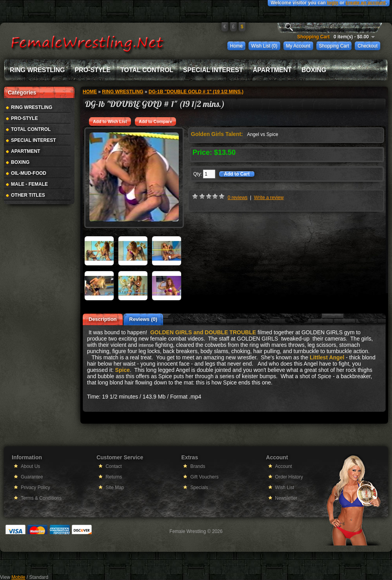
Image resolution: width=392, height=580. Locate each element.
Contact (113, 466)
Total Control (147, 70)
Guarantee (32, 477)
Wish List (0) (264, 46)
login (333, 3)
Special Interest (213, 70)
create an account (366, 3)
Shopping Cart (334, 46)
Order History (289, 477)
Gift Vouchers (204, 477)
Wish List (285, 488)
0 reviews (238, 198)
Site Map (115, 488)
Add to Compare (156, 121)
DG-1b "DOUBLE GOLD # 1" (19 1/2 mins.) (196, 92)
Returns (114, 477)
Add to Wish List (110, 121)
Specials (199, 488)
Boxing (314, 70)
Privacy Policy (35, 488)
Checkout (367, 46)
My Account (298, 46)
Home (236, 46)
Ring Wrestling (37, 70)
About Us (30, 466)
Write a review (269, 198)
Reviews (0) (143, 319)
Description (103, 319)
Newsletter (286, 498)
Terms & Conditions (41, 498)
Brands (198, 466)
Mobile (18, 577)
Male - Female (29, 184)
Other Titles (28, 195)
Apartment (272, 70)
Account (284, 466)
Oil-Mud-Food (29, 173)
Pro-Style (93, 70)
